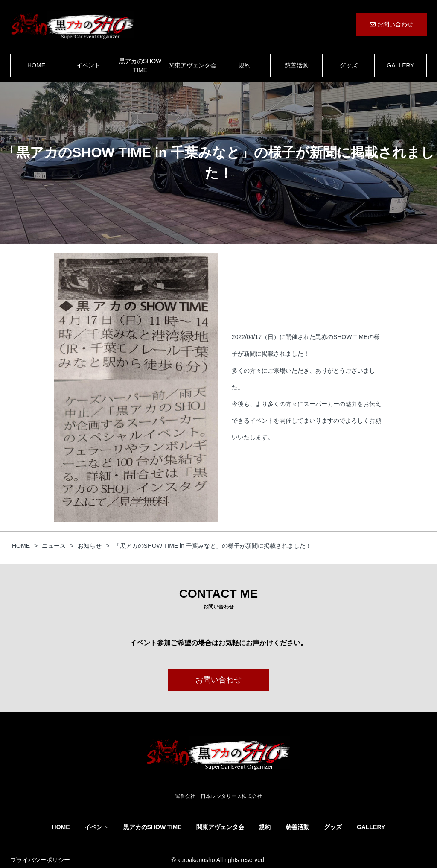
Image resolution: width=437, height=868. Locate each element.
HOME (36, 65)
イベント (88, 65)
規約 (245, 65)
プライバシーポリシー (40, 860)
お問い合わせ (391, 24)
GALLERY (400, 65)
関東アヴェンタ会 (192, 65)
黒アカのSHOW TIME (140, 66)
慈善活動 (297, 65)
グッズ (349, 65)
